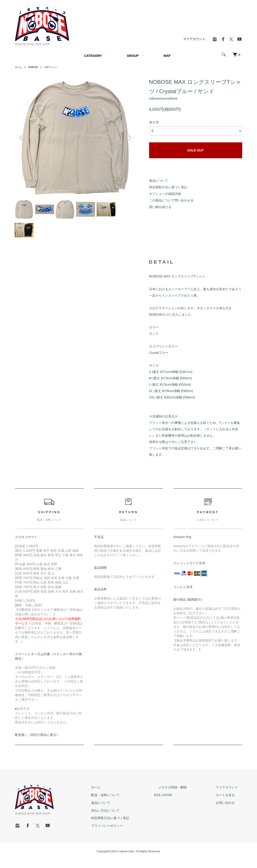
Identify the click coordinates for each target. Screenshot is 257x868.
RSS (174, 802)
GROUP (133, 56)
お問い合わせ (230, 810)
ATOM (184, 802)
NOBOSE (35, 67)
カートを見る (230, 802)
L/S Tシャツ (55, 67)
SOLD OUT (195, 150)
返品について (159, 181)
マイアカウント (194, 39)
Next (129, 138)
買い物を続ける (160, 207)
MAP (167, 56)
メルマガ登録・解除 (185, 795)
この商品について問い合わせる (171, 200)
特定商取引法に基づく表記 (168, 187)
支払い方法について (127, 818)
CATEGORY (93, 56)
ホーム (19, 67)
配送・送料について (127, 802)
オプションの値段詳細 (165, 194)
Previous (22, 138)
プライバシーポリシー (128, 833)
